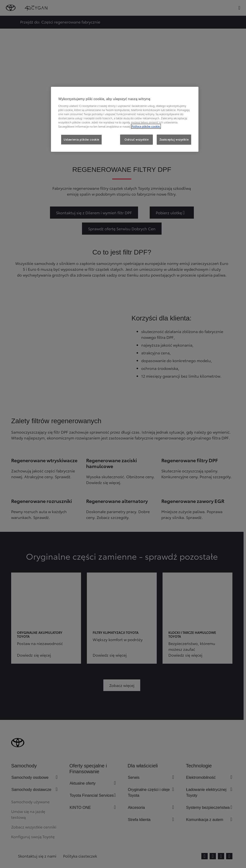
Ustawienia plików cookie (81, 139)
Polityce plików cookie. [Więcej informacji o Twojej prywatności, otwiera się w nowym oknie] (146, 126)
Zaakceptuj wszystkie (174, 139)
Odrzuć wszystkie (136, 139)
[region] (125, 119)
